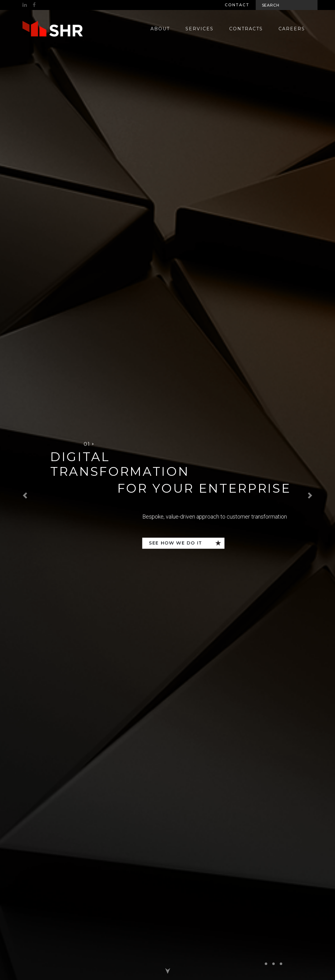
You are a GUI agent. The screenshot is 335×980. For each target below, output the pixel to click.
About (160, 29)
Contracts (246, 29)
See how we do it (176, 543)
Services (200, 29)
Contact (237, 5)
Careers (292, 29)
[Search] (287, 5)
